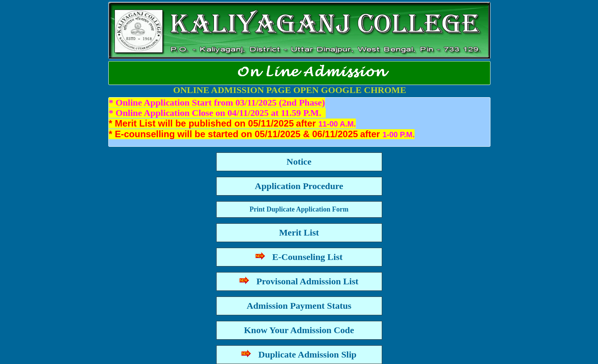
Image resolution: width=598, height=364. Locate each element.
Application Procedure (299, 186)
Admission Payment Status (299, 306)
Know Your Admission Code (299, 330)
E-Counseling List (299, 257)
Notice (299, 162)
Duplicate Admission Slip (299, 354)
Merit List (299, 233)
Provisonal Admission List (299, 281)
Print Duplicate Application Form (299, 209)
